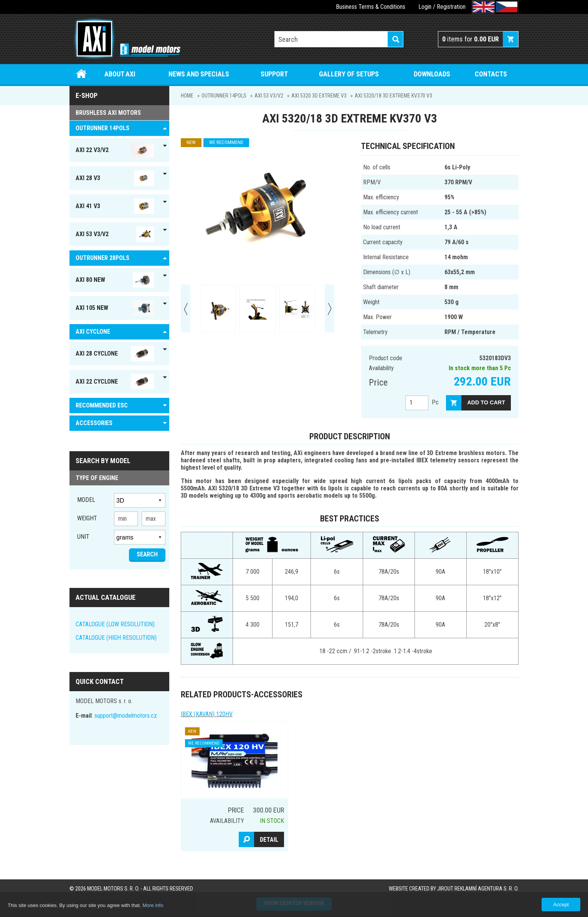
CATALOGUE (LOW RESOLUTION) (115, 624)
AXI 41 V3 (115, 206)
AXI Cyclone (93, 332)
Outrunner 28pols (102, 258)
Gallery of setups (349, 74)
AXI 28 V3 (115, 178)
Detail (269, 840)
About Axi (120, 74)
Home (82, 74)
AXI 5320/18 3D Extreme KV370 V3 (393, 96)
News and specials (199, 74)
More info (153, 905)
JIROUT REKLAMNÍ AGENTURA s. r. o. (478, 889)
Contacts (491, 74)
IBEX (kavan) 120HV (207, 714)
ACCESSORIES (94, 423)
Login (425, 7)
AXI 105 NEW (115, 308)
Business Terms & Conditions (371, 7)
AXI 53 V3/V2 (269, 96)
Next (330, 309)
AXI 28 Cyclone (115, 354)
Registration (451, 7)
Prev (186, 309)
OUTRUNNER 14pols (224, 96)
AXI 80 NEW (115, 280)
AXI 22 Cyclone (115, 382)
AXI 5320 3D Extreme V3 (319, 96)
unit (83, 537)
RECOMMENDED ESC (102, 405)
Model (86, 500)
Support (274, 74)
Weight (87, 518)
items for (471, 39)
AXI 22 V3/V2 (115, 150)
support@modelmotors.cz (126, 716)
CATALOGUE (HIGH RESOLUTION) (116, 638)
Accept (561, 905)
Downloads (432, 74)
